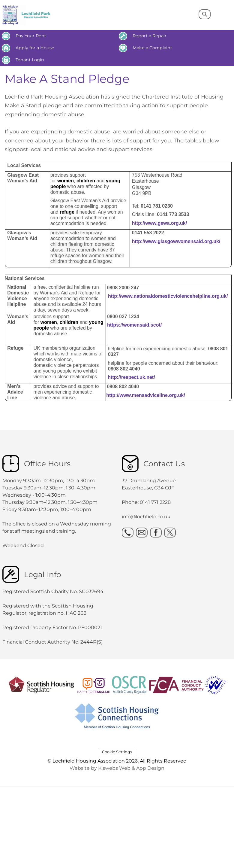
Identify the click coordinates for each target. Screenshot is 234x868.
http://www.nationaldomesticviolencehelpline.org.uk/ (168, 296)
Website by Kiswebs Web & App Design (117, 768)
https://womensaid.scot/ (134, 325)
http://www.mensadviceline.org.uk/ (146, 395)
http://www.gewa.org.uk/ (159, 223)
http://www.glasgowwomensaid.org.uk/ (176, 241)
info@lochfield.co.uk (146, 517)
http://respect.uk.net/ (131, 377)
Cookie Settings (117, 752)
